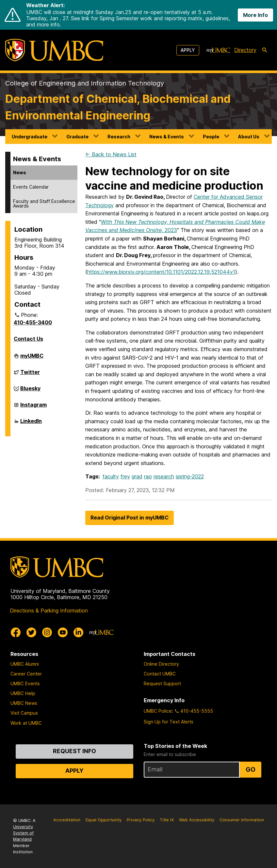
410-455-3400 (33, 322)
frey (125, 476)
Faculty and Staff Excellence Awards (44, 203)
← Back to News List (111, 154)
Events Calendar (31, 187)
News (20, 172)
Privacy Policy (141, 820)
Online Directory (161, 664)
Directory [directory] (245, 50)
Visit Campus (24, 713)
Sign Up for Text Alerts (169, 722)
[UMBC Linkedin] (78, 632)
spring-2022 (190, 476)
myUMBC (32, 358)
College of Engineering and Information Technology (85, 83)
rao (148, 476)
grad (137, 476)
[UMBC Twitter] (31, 632)
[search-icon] (265, 50)
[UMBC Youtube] (63, 632)
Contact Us (28, 339)
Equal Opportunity (104, 820)
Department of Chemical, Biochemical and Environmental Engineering (118, 107)
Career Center (26, 674)
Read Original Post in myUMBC (130, 518)
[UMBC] (54, 50)
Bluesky (30, 391)
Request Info (74, 751)
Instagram (33, 407)
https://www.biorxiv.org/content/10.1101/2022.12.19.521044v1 (161, 272)
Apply (188, 50)
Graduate (77, 137)
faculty (111, 476)
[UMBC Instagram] (47, 632)
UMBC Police (158, 711)
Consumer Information (242, 820)
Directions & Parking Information (49, 611)
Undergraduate (30, 137)
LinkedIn (31, 424)
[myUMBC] (218, 50)
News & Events (167, 137)
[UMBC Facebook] (16, 632)
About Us (249, 137)
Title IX (167, 820)
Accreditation (67, 820)
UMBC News (24, 703)
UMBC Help (23, 693)
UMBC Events (25, 683)
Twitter (30, 375)
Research (119, 137)
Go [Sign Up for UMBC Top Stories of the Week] (251, 769)
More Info (255, 15)
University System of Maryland (23, 833)
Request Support (162, 683)
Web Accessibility (197, 820)
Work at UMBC (26, 723)
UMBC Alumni (25, 664)
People (211, 137)
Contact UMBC (160, 674)
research (164, 476)
